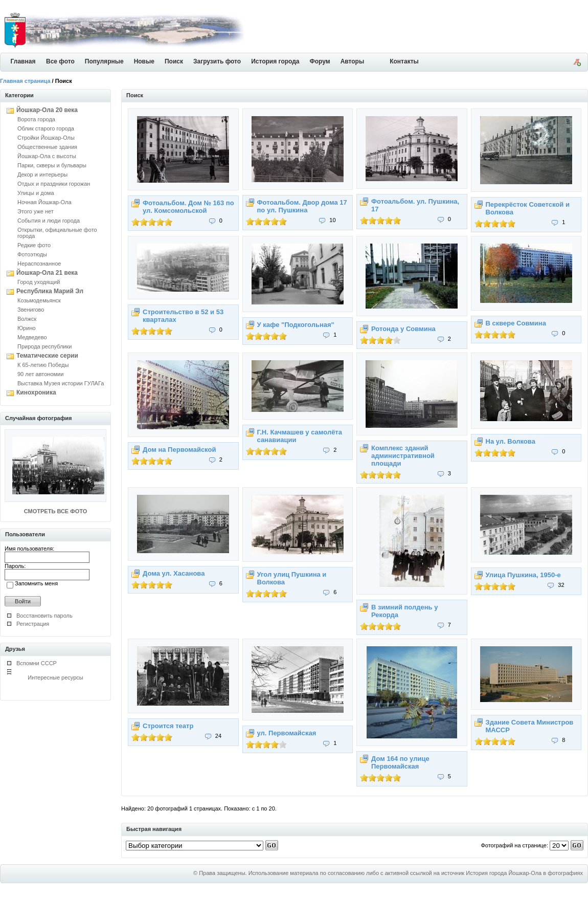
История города (275, 61)
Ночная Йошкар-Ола (44, 202)
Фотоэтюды (32, 254)
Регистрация (33, 624)
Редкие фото (34, 245)
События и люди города (49, 221)
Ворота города (36, 119)
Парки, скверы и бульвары (52, 165)
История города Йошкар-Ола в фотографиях (524, 873)
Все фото (60, 61)
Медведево (32, 337)
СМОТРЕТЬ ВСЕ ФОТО (55, 511)
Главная (23, 61)
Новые (144, 61)
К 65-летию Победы (43, 365)
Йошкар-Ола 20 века (47, 110)
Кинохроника (36, 392)
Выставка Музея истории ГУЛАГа (61, 383)
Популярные (104, 61)
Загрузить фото (217, 61)
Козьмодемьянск (39, 300)
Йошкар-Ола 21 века (47, 273)
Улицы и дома (36, 193)
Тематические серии (47, 356)
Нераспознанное (39, 264)
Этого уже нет (36, 211)
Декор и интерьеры (42, 174)
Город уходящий (39, 282)
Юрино (27, 328)
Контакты (404, 61)
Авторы (353, 61)
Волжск (27, 319)
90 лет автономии (40, 374)
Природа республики (44, 346)
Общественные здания (47, 147)
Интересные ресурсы (55, 677)
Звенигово (31, 310)
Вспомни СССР (37, 663)
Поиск (174, 61)
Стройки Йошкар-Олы (46, 138)
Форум (320, 61)
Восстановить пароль (44, 616)
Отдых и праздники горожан (54, 184)
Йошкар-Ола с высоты (47, 156)
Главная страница (25, 81)
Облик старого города (46, 128)
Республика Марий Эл (50, 291)
